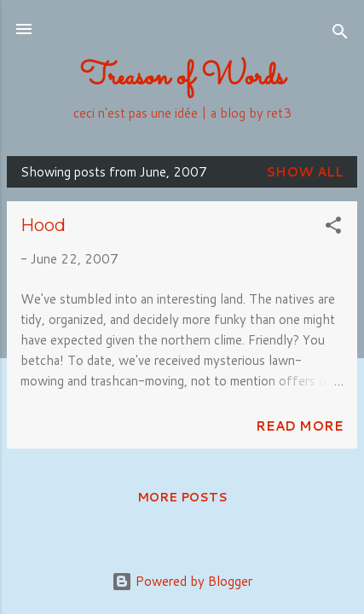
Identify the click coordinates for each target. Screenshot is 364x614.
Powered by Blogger (182, 581)
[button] (333, 228)
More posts (182, 497)
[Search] (340, 35)
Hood (43, 225)
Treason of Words (182, 77)
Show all (305, 172)
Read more (300, 426)
